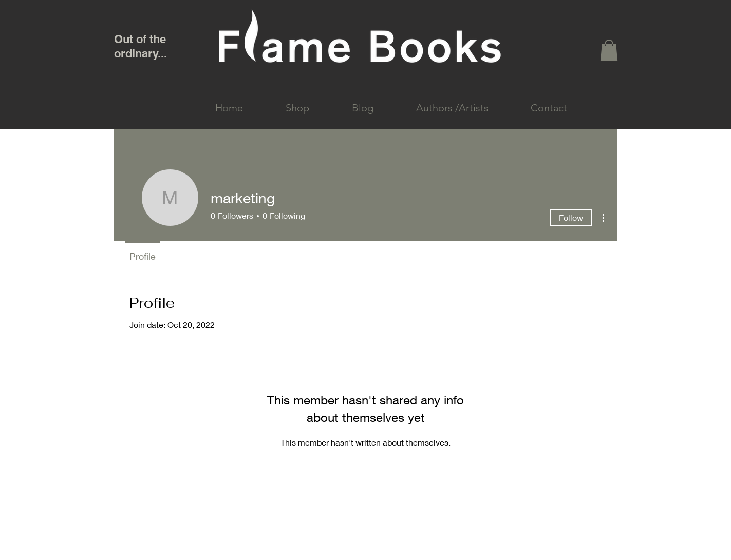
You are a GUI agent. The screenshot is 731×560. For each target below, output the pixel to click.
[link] (609, 50)
